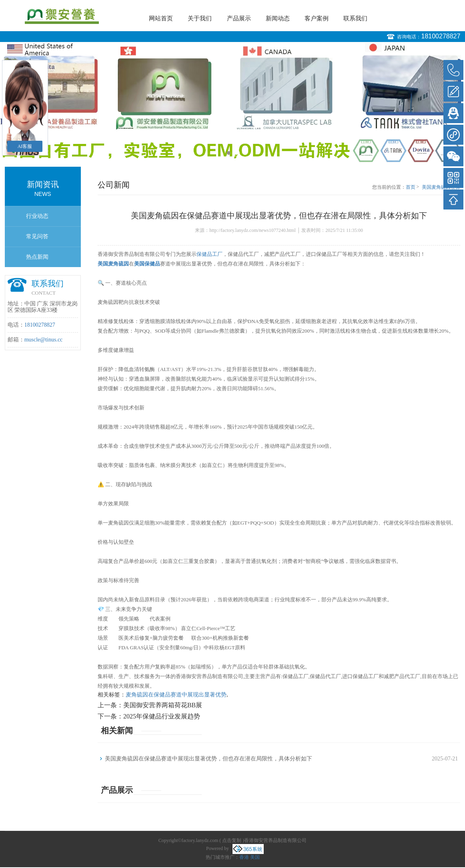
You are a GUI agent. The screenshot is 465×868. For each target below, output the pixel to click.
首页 (411, 187)
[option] (232, 103)
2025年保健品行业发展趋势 (162, 716)
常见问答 (37, 236)
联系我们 (355, 18)
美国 (255, 857)
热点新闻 (37, 257)
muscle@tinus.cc (44, 340)
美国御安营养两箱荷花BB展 (163, 705)
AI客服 (25, 146)
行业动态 (37, 216)
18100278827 (441, 36)
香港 (244, 857)
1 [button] (229, 153)
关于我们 (200, 18)
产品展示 (239, 18)
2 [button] (236, 153)
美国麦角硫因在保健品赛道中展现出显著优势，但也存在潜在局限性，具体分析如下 (441, 188)
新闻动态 (278, 18)
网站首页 (161, 18)
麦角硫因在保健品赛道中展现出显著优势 (176, 695)
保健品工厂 (209, 254)
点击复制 (232, 840)
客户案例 (317, 18)
